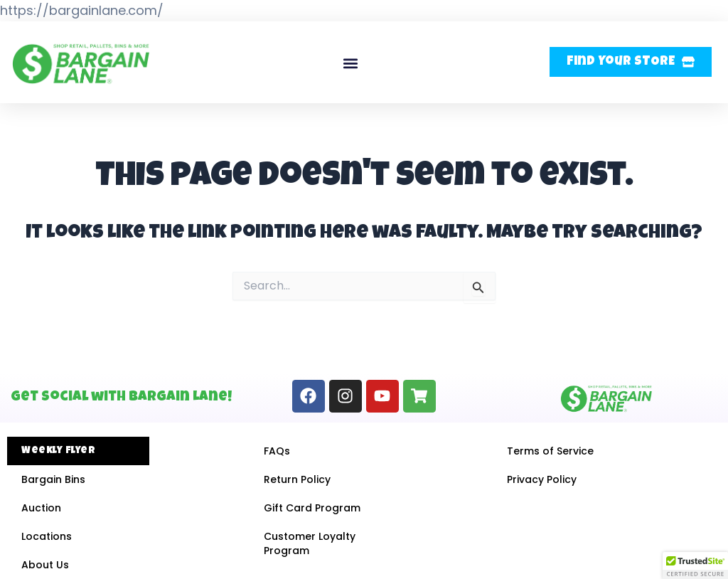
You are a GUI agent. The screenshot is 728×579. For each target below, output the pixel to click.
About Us (45, 565)
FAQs (277, 451)
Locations (47, 536)
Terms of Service (550, 451)
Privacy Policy (542, 479)
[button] (351, 64)
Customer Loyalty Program (310, 543)
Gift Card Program (312, 508)
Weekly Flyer (58, 451)
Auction (41, 508)
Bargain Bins (53, 479)
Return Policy (297, 479)
